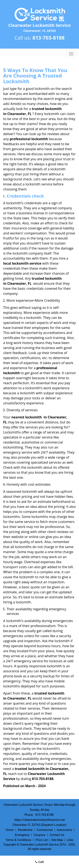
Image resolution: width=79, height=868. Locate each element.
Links (70, 840)
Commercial (45, 830)
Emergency (22, 835)
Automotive (64, 830)
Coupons (40, 835)
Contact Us (57, 835)
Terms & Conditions (18, 840)
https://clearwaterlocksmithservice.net (40, 820)
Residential (25, 830)
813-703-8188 (49, 38)
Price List (42, 840)
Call (39, 862)
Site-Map (57, 840)
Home (10, 830)
